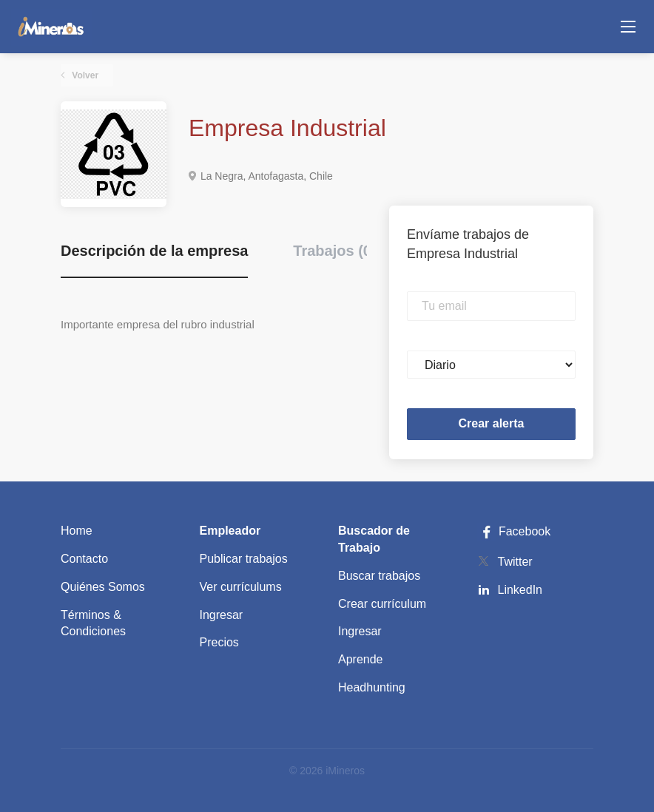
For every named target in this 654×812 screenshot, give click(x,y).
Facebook (514, 531)
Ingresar (222, 615)
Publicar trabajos (244, 559)
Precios (219, 642)
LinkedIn (520, 590)
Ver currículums (241, 587)
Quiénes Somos (103, 587)
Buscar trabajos (379, 576)
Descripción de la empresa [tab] (154, 251)
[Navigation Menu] (628, 27)
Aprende (361, 659)
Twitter (515, 562)
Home (77, 531)
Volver (84, 75)
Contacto (84, 559)
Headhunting (372, 687)
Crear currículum (382, 604)
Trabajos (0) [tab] (334, 251)
